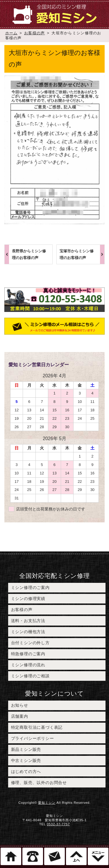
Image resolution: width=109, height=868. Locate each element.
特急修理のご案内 (28, 654)
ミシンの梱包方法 (28, 632)
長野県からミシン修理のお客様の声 (29, 254)
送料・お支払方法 (28, 621)
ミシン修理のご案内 (30, 587)
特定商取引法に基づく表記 (37, 727)
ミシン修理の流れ (28, 665)
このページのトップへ (76, 856)
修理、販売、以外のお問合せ (39, 783)
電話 (33, 856)
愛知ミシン (47, 803)
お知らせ (20, 705)
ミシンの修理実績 (28, 599)
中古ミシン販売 (26, 760)
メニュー (98, 856)
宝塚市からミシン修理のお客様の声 (77, 254)
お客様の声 (34, 33)
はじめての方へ (26, 771)
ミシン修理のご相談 (30, 676)
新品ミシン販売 (26, 749)
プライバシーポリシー (33, 738)
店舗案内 (20, 716)
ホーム (11, 33)
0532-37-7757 (58, 824)
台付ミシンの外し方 (30, 643)
